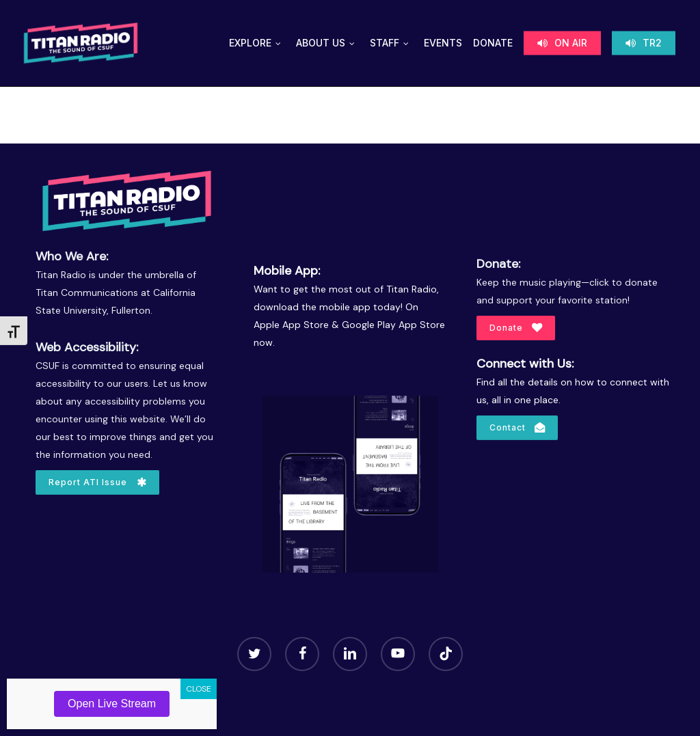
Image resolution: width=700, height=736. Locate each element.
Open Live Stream (112, 704)
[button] (97, 482)
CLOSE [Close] (199, 689)
